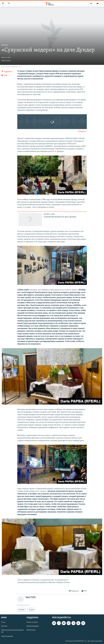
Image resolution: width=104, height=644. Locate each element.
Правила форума (33, 626)
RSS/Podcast (31, 630)
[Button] (7, 72)
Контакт (4, 626)
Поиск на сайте (32, 622)
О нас (3, 622)
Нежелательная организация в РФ (13, 631)
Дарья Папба (6, 61)
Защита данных (7, 636)
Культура (4, 45)
